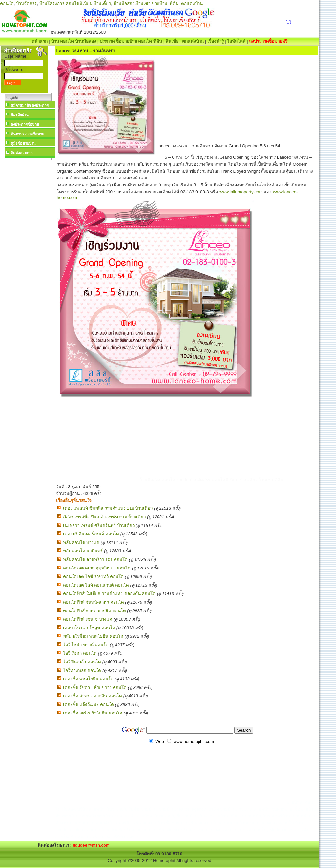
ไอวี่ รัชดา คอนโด (80, 653)
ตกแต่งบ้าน (192, 3)
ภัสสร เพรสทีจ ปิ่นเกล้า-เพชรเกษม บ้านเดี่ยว (105, 517)
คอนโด (7, 3)
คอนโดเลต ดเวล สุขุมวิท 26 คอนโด (97, 568)
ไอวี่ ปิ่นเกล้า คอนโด (82, 662)
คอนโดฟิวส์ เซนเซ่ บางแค (88, 619)
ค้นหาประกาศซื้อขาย (27, 134)
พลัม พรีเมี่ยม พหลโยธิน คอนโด (93, 636)
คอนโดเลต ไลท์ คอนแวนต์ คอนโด (96, 585)
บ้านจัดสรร (26, 3)
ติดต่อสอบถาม (22, 153)
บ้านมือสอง (124, 3)
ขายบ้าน (159, 3)
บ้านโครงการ (52, 3)
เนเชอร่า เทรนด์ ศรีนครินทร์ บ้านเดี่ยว (99, 525)
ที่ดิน (174, 3)
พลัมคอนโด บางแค (81, 542)
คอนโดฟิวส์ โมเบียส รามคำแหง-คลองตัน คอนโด (109, 594)
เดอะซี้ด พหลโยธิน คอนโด (88, 679)
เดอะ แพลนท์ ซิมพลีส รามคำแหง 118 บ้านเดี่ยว (108, 508)
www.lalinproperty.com (241, 192)
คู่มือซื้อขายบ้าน (23, 143)
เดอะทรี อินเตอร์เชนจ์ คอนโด (91, 534)
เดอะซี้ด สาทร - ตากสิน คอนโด (93, 696)
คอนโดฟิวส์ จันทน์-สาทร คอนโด (94, 602)
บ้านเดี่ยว (102, 3)
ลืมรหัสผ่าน (20, 115)
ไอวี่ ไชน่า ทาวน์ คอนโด (86, 645)
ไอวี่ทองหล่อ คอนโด (82, 670)
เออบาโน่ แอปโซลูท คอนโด (89, 628)
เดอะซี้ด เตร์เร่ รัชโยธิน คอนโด (93, 713)
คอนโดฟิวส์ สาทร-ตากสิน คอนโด (94, 611)
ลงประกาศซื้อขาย (25, 124)
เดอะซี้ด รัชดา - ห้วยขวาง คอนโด (95, 687)
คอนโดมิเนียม (79, 3)
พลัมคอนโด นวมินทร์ (83, 551)
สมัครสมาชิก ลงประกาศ (30, 105)
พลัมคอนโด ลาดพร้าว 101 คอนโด (95, 559)
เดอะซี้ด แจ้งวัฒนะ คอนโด (88, 704)
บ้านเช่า (143, 3)
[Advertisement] (28, 260)
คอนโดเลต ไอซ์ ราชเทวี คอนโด (93, 577)
